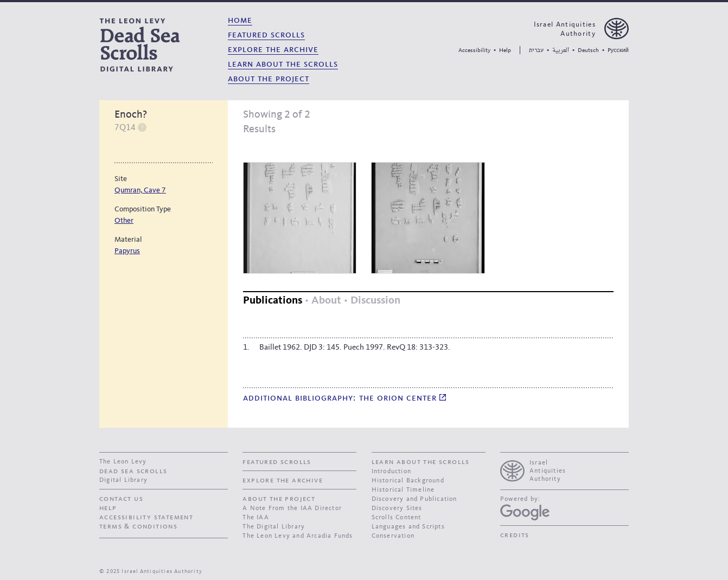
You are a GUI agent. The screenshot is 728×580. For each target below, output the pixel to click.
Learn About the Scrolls (283, 64)
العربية (561, 51)
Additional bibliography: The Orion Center (344, 398)
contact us (121, 499)
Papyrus (127, 251)
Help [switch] (142, 127)
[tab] (273, 301)
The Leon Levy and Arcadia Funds (298, 536)
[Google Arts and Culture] (525, 513)
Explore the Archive (273, 50)
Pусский (618, 51)
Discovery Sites (397, 508)
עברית (536, 50)
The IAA (256, 518)
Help (505, 51)
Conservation (393, 536)
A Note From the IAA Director (292, 508)
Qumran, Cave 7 (140, 190)
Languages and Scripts (408, 527)
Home (240, 20)
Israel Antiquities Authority (565, 29)
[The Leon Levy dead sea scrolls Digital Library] (159, 45)
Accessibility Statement (146, 517)
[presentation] (564, 470)
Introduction (391, 472)
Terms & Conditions (138, 526)
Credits (515, 535)
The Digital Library (274, 527)
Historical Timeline (403, 490)
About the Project (269, 79)
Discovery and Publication (414, 499)
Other (124, 221)
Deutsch (588, 51)
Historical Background (408, 481)
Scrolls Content (397, 518)
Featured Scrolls (266, 35)
